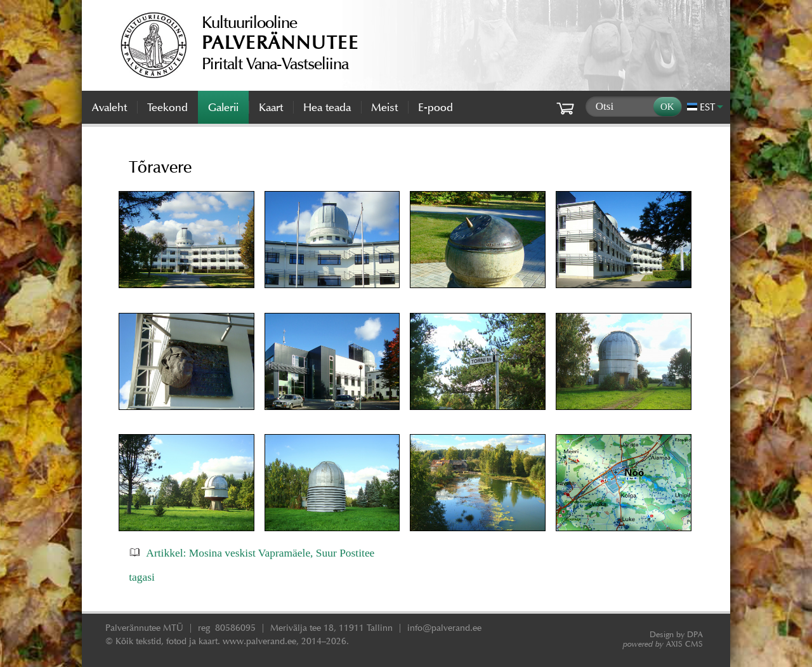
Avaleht (109, 107)
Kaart (271, 107)
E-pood (435, 107)
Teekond (167, 107)
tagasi (142, 577)
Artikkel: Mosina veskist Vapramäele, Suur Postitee (260, 553)
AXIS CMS (663, 644)
